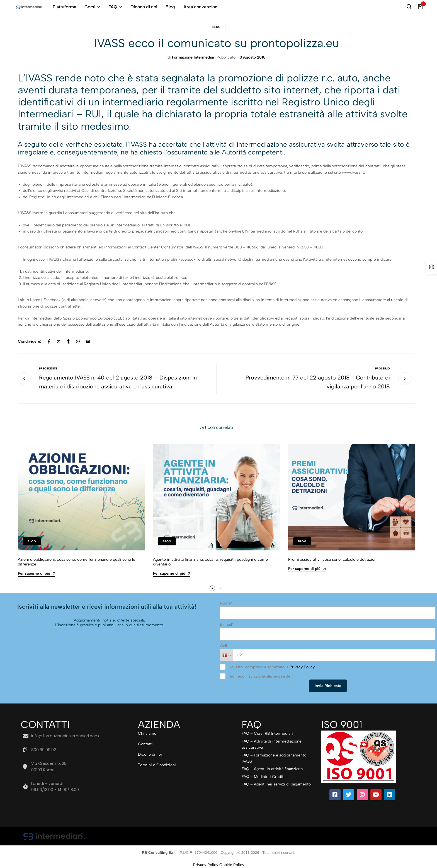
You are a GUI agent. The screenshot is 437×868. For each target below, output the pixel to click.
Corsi (90, 7)
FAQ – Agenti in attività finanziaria (272, 769)
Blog (170, 7)
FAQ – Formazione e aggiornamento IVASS (274, 758)
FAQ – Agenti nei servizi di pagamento (276, 784)
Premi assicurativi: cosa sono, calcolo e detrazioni (333, 559)
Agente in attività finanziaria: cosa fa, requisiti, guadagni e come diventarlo (210, 562)
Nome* (226, 603)
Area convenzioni (201, 7)
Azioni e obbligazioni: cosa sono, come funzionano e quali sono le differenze (77, 562)
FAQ (113, 7)
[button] (212, 588)
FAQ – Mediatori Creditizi (265, 777)
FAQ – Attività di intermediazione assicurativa (272, 744)
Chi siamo (147, 733)
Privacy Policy (302, 667)
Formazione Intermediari (194, 57)
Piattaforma (64, 7)
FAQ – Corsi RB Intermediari (267, 733)
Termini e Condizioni (157, 765)
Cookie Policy (232, 865)
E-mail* (227, 624)
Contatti (145, 744)
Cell (223, 646)
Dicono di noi (144, 7)
